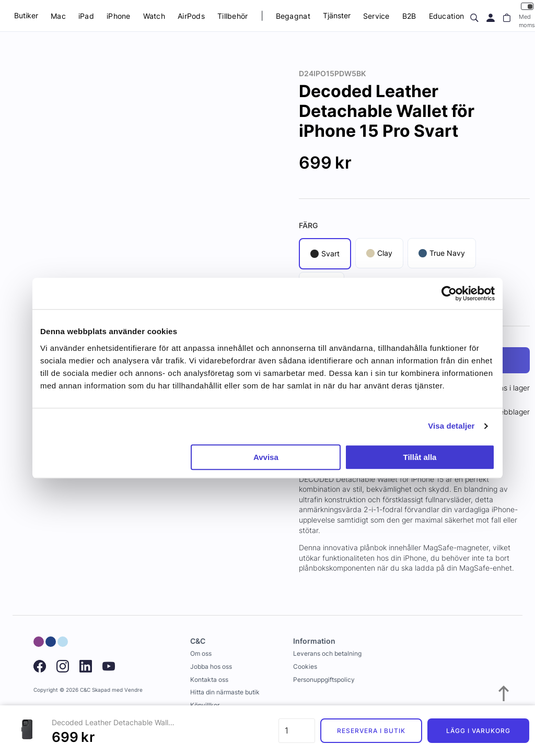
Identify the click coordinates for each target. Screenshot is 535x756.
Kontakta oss (209, 680)
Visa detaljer (451, 426)
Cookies (305, 666)
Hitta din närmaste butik (225, 692)
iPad (86, 16)
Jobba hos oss (211, 666)
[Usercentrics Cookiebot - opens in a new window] (449, 293)
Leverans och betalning (327, 653)
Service (376, 16)
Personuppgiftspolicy (324, 680)
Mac (58, 16)
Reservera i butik (371, 731)
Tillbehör (233, 16)
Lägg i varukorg (478, 731)
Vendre (133, 690)
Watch (154, 16)
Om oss (201, 653)
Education (447, 16)
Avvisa (266, 457)
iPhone (119, 16)
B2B (409, 16)
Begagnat (293, 16)
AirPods (191, 16)
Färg (309, 225)
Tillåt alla (420, 457)
